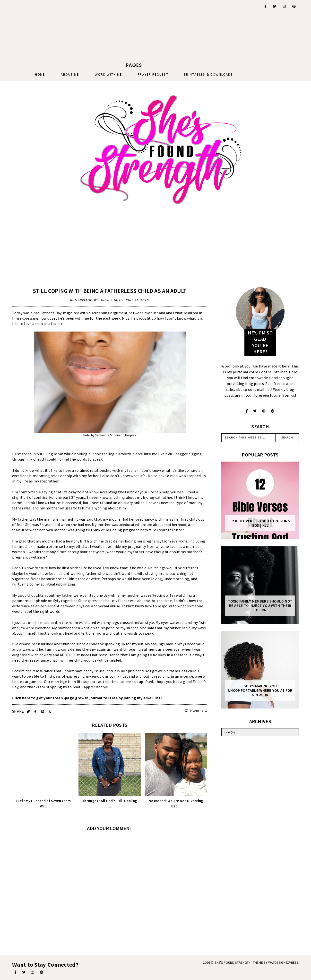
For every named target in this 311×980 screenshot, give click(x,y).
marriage (83, 300)
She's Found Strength (233, 962)
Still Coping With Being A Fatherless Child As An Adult (110, 291)
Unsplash (131, 435)
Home (40, 74)
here (26, 698)
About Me (70, 74)
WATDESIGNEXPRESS (284, 962)
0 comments (196, 711)
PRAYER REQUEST (153, 74)
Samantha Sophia (107, 435)
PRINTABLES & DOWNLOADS (209, 74)
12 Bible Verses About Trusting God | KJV (260, 523)
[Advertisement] (134, 30)
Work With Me (108, 74)
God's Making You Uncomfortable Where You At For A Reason (260, 691)
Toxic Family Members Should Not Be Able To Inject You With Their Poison (260, 606)
